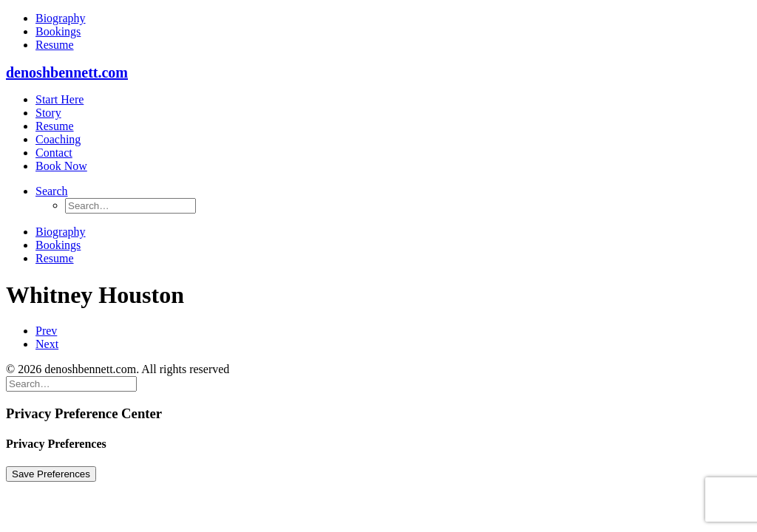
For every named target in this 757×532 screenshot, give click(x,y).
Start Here (60, 99)
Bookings (58, 31)
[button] (52, 191)
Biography (61, 18)
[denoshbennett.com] (378, 73)
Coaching (58, 139)
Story (48, 113)
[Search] (71, 383)
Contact (54, 153)
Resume (55, 45)
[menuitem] (393, 18)
